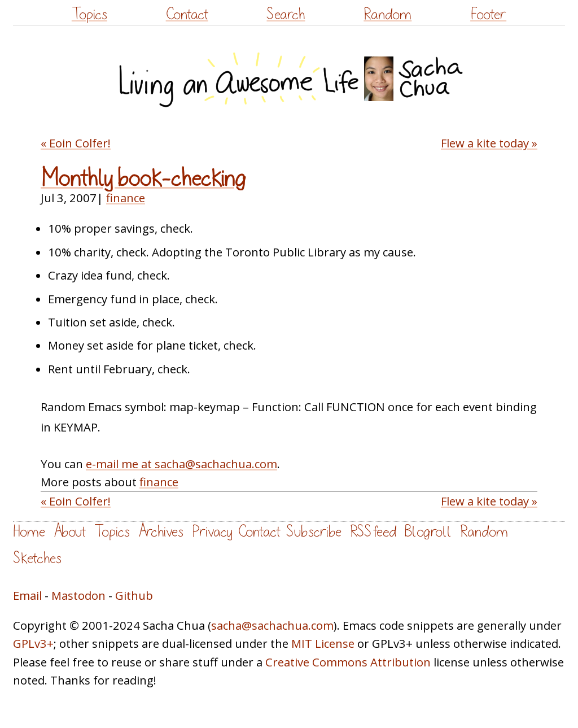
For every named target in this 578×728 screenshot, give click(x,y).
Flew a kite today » (489, 143)
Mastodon (78, 595)
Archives (161, 532)
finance (126, 198)
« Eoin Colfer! (76, 143)
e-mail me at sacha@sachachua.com (181, 464)
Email (27, 595)
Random (387, 14)
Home (29, 532)
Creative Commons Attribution (348, 662)
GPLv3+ (33, 643)
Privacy (212, 532)
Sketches (37, 558)
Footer (488, 14)
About (70, 532)
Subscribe (314, 532)
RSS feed (373, 532)
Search (286, 14)
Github (134, 595)
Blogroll (428, 532)
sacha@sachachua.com (272, 625)
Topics (89, 14)
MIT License (323, 643)
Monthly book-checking (143, 178)
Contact (187, 14)
